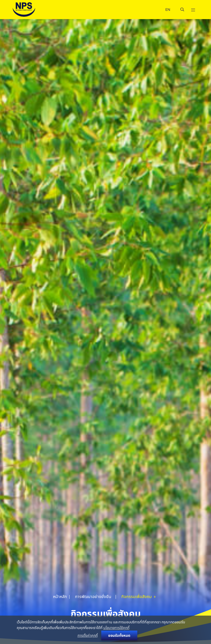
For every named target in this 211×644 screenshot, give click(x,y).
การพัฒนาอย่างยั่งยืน (93, 596)
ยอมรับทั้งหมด (119, 635)
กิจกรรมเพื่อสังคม (137, 596)
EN (168, 9)
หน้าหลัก (60, 596)
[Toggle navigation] (193, 10)
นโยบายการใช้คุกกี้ (116, 628)
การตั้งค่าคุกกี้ (88, 635)
